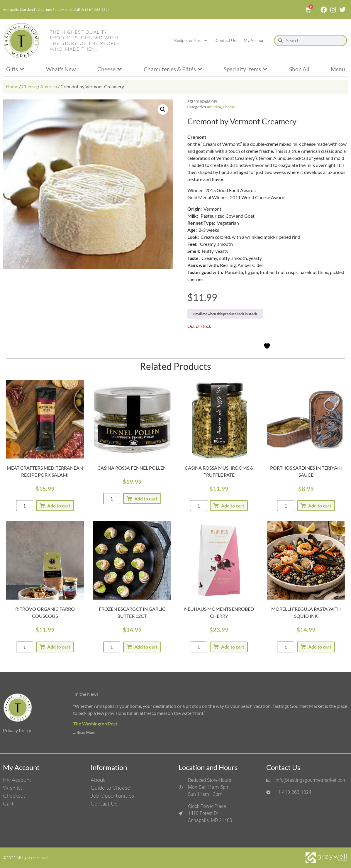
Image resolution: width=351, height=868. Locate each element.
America (49, 86)
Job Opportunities (112, 796)
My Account (255, 40)
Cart (8, 803)
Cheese (29, 86)
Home (12, 86)
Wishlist (13, 788)
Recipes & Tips (191, 40)
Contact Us (226, 40)
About (98, 780)
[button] (163, 109)
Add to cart (59, 506)
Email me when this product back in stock (225, 314)
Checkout (14, 796)
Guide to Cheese (110, 788)
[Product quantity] (25, 506)
